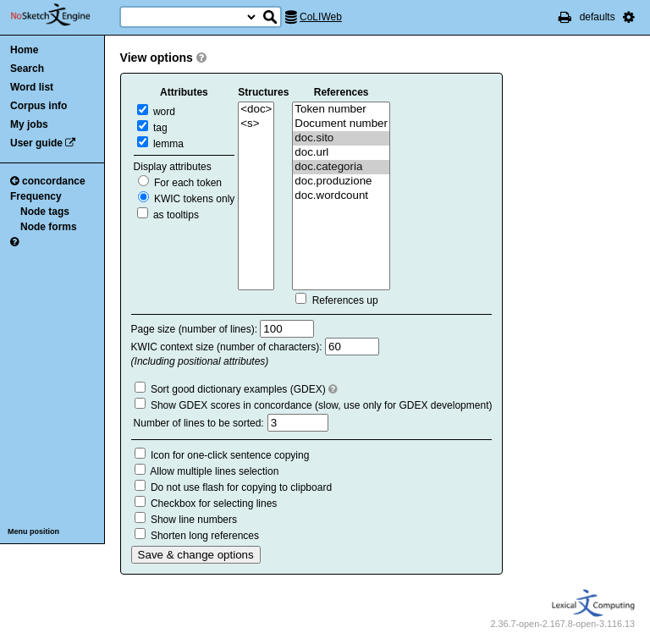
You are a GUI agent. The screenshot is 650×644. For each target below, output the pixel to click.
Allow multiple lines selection (214, 471)
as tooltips (168, 215)
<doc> (256, 110)
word (156, 112)
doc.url (341, 153)
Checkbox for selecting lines (214, 504)
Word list (32, 87)
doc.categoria (341, 167)
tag (152, 128)
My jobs (29, 124)
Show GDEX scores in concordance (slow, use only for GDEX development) (322, 405)
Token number (341, 110)
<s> (256, 124)
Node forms (49, 227)
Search (27, 69)
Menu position (33, 531)
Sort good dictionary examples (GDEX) (238, 389)
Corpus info (39, 106)
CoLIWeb (321, 17)
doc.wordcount (341, 196)
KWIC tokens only (187, 199)
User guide (36, 143)
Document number (341, 124)
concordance (48, 181)
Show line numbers (194, 520)
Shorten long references (205, 536)
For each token (180, 183)
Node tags (45, 212)
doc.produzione (341, 182)
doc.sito (341, 138)
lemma (160, 144)
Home (24, 50)
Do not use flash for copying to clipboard (241, 487)
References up (345, 300)
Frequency (36, 196)
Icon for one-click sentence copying (230, 455)
